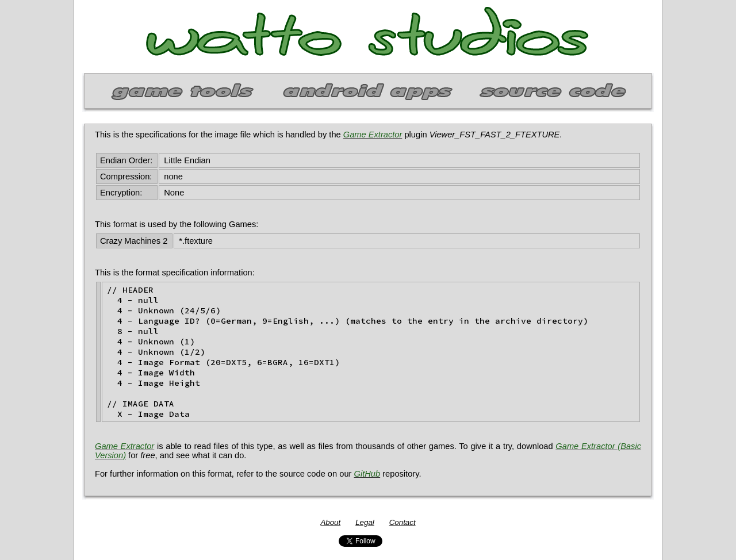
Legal (365, 522)
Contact (402, 522)
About (330, 522)
